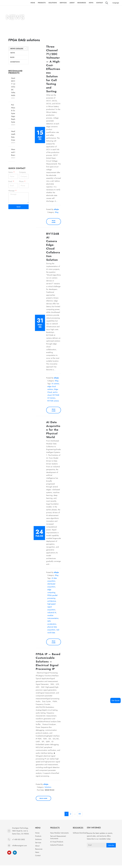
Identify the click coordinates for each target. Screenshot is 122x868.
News (91, 3)
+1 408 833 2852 (18, 839)
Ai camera (55, 384)
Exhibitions (15, 62)
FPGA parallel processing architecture (52, 598)
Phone (21, 181)
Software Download (80, 833)
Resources (82, 3)
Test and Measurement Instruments (58, 837)
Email (11, 181)
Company (22, 172)
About (72, 3)
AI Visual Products (57, 842)
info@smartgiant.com (19, 846)
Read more (54, 221)
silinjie (56, 209)
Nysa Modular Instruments (59, 833)
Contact (100, 3)
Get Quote (115, 700)
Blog (12, 57)
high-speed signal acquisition (51, 607)
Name (11, 172)
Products (42, 3)
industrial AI (52, 613)
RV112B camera (53, 401)
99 (80, 814)
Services (63, 3)
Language (116, 3)
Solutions (53, 3)
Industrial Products (57, 845)
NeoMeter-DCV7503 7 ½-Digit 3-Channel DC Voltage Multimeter (15, 87)
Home (33, 3)
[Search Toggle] (107, 3)
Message (12, 191)
